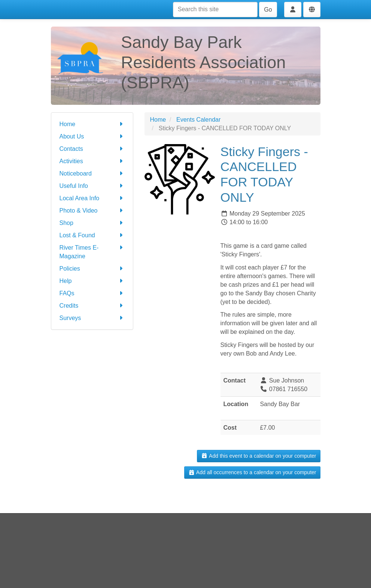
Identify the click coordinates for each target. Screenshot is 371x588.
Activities (92, 161)
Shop (92, 223)
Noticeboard (92, 173)
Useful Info (92, 186)
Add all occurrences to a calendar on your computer (252, 472)
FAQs (92, 293)
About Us (92, 136)
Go (268, 10)
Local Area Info (92, 198)
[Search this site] (215, 10)
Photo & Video (92, 211)
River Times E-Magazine (92, 251)
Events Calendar (198, 120)
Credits (92, 306)
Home (92, 124)
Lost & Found (92, 235)
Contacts (92, 149)
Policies (92, 269)
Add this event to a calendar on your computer (259, 456)
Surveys (92, 318)
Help (92, 281)
